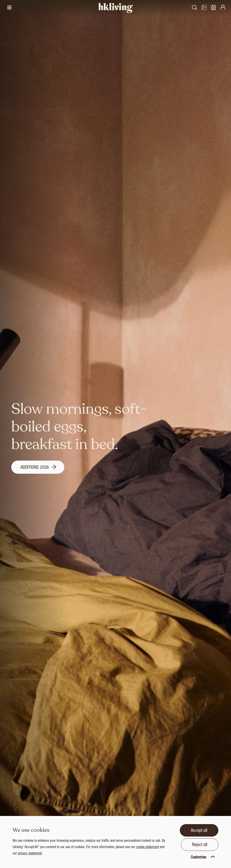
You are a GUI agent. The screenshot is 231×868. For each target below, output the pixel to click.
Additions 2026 (38, 468)
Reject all (200, 845)
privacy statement (30, 854)
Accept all (199, 831)
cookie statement (147, 847)
